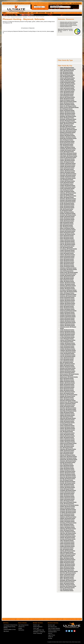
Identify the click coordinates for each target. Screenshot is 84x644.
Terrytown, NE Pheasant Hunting (68, 539)
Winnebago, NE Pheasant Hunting (68, 580)
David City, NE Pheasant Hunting (68, 202)
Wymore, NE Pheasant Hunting (67, 588)
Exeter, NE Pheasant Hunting (67, 239)
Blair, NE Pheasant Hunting (66, 125)
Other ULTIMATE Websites (54, 628)
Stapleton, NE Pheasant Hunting (68, 518)
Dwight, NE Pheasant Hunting (67, 221)
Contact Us (51, 637)
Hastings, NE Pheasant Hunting (67, 289)
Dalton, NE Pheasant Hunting (67, 197)
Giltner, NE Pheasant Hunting (67, 264)
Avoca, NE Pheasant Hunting (67, 94)
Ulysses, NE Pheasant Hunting (67, 545)
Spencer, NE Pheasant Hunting (67, 508)
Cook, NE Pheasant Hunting (67, 180)
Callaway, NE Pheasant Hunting (67, 147)
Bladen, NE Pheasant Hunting (67, 124)
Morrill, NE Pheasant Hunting (67, 389)
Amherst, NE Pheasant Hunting (67, 78)
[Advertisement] (69, 47)
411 (53, 13)
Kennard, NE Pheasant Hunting (67, 334)
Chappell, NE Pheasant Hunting (67, 166)
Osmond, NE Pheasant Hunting (67, 430)
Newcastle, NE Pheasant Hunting (68, 401)
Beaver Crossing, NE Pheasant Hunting (69, 107)
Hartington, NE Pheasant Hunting (68, 286)
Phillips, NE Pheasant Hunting (67, 451)
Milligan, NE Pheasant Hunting (67, 381)
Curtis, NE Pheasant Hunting (67, 194)
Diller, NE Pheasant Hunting (67, 209)
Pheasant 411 (21, 627)
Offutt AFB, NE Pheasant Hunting (68, 418)
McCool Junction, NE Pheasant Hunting (69, 374)
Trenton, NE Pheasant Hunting (67, 542)
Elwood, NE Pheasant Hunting (67, 233)
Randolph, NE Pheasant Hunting (68, 471)
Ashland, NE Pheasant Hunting (67, 87)
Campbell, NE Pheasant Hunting (68, 150)
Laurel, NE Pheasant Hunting (67, 339)
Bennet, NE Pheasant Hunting (67, 118)
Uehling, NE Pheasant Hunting (67, 543)
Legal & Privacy (52, 635)
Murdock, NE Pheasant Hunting (67, 392)
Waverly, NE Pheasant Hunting (67, 568)
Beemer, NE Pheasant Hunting (67, 110)
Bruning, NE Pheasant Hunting (67, 141)
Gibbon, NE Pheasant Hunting (67, 262)
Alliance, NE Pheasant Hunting (67, 75)
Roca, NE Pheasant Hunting (67, 480)
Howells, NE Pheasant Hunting (67, 312)
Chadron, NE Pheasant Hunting (67, 160)
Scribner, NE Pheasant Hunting (67, 492)
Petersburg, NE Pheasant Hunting (68, 449)
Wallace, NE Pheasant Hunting (67, 561)
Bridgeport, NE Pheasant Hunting (68, 137)
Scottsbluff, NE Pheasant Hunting (68, 490)
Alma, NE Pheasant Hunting (67, 77)
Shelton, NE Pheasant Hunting (67, 496)
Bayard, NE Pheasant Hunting (67, 103)
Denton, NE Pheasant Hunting (67, 206)
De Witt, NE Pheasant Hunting (67, 203)
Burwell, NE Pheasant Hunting (67, 143)
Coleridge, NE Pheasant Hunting (68, 177)
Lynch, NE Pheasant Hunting (67, 359)
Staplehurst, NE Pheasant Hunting (68, 517)
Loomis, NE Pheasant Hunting (67, 353)
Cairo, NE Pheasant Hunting (67, 146)
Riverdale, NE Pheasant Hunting (68, 479)
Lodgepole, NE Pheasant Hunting (68, 350)
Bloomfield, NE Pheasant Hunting (68, 127)
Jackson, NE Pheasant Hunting (67, 324)
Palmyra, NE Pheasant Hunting (67, 439)
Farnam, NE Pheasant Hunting (67, 246)
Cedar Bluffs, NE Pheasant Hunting (68, 153)
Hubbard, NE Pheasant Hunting (67, 314)
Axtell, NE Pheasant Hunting (67, 96)
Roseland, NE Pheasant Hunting (68, 482)
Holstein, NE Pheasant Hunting (67, 305)
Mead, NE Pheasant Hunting (67, 376)
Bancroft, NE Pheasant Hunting (67, 97)
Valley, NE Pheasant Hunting (67, 552)
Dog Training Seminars (23, 625)
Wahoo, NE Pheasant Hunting (67, 558)
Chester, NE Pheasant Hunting (67, 168)
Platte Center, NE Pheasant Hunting (68, 457)
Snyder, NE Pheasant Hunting (67, 504)
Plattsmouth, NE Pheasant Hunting (68, 458)
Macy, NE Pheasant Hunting (67, 362)
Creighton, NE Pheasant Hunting (68, 187)
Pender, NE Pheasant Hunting (67, 446)
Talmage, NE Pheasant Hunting (67, 535)
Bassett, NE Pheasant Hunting (67, 100)
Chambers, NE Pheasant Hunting (68, 163)
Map (30, 13)
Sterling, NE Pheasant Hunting (67, 520)
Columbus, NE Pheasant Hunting (68, 178)
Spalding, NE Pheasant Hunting (67, 507)
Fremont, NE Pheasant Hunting (67, 252)
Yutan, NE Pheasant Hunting (67, 591)
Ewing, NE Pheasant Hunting (67, 237)
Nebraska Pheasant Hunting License (68, 24)
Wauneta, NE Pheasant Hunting (67, 566)
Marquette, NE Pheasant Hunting (68, 368)
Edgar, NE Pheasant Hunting (67, 224)
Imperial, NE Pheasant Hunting (67, 320)
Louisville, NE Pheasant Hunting (68, 355)
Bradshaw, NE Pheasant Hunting (68, 132)
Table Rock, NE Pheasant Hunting (68, 533)
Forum (35, 13)
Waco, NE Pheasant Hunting (67, 557)
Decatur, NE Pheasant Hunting (67, 205)
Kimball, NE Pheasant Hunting (67, 336)
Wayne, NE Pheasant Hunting (67, 570)
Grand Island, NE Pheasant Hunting (68, 269)
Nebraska (25, 17)
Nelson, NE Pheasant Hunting (67, 399)
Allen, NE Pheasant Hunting (67, 74)
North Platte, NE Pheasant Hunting (68, 411)
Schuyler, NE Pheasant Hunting (67, 487)
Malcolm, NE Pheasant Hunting (67, 367)
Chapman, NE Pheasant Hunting (68, 165)
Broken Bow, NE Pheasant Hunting (68, 138)
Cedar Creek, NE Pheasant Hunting (68, 155)
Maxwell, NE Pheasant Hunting (67, 370)
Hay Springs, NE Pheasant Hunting (68, 290)
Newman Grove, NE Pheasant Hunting (69, 402)
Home (4, 13)
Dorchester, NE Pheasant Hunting (68, 215)
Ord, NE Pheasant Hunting (66, 424)
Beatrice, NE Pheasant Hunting (67, 104)
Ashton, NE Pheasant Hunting (67, 88)
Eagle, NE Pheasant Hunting (67, 222)
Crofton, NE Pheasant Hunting (67, 191)
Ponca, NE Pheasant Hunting (67, 465)
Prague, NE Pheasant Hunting (67, 468)
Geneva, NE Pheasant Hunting (67, 258)
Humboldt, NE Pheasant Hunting (68, 315)
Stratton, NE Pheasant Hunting (67, 521)
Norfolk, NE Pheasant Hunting (67, 406)
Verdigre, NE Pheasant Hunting (67, 555)
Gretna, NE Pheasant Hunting (67, 277)
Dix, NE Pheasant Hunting (66, 211)
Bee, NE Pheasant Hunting (66, 109)
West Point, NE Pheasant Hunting (68, 573)
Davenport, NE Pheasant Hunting (68, 200)
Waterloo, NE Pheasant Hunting (67, 564)
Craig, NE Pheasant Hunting (67, 184)
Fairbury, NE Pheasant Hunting (67, 240)
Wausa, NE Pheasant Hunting (67, 567)
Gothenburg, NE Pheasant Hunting (68, 268)
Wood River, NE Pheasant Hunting (68, 586)
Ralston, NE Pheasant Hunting (67, 470)
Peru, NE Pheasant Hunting (66, 448)
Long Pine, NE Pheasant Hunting (68, 352)
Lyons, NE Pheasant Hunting (67, 361)
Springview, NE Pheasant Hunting (68, 511)
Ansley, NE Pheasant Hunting (67, 79)
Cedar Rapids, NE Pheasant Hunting (69, 156)
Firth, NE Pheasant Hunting (66, 247)
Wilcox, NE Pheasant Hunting (67, 579)
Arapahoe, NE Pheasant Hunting (68, 81)
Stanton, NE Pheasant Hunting (67, 515)
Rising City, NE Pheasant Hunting (68, 477)
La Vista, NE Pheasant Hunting (67, 337)
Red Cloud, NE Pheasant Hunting (68, 476)
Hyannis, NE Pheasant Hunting (67, 318)
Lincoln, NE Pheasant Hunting (67, 346)
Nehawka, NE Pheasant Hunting (67, 396)
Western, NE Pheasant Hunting (67, 574)
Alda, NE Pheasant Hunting (66, 72)
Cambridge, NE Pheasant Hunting (68, 149)
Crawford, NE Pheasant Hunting (67, 186)
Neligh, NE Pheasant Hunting (67, 398)
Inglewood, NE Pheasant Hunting (68, 322)
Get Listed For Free (52, 627)
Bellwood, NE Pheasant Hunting (68, 113)
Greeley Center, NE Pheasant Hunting (69, 272)
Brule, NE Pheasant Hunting (67, 140)
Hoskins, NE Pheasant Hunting (67, 309)
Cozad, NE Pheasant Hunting (67, 183)
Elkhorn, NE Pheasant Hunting (67, 228)
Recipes (48, 13)
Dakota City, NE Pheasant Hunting (68, 196)
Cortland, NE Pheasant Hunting (67, 181)
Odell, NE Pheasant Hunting (67, 417)
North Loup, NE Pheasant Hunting (68, 409)
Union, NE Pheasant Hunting (67, 548)
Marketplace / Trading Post (39, 632)
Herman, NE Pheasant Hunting (67, 297)
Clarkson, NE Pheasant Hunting (67, 171)
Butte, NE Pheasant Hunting (67, 144)
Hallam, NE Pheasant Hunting (67, 281)
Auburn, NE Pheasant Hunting (67, 91)
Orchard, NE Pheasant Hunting (67, 423)
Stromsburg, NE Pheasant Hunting (68, 523)
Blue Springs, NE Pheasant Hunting (68, 130)
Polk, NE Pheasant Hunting (66, 464)
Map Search (6, 631)
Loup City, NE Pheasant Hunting (68, 356)
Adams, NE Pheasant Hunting (67, 68)
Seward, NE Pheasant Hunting (67, 493)
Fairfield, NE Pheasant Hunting (67, 241)
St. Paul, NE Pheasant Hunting (67, 514)
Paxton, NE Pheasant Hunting (67, 445)
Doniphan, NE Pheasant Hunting (68, 213)
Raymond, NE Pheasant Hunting (68, 474)
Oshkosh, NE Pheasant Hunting (67, 429)
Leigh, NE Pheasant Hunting (67, 342)
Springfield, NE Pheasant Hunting (68, 510)
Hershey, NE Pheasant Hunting (67, 299)
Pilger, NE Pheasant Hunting (67, 454)
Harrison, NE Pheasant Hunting (67, 284)
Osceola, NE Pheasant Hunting (67, 427)
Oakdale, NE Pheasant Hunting (67, 414)
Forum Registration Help (39, 630)
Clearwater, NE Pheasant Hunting (68, 175)
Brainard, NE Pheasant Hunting (67, 135)
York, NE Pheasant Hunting (66, 589)
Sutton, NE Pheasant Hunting (67, 530)
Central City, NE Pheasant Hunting (68, 158)
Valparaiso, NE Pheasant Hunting (68, 554)
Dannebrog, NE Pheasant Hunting (68, 199)
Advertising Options (52, 632)
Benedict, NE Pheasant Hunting (67, 115)
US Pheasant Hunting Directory (10, 625)
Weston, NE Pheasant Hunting (67, 576)
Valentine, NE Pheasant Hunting (67, 551)
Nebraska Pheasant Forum (27, 15)
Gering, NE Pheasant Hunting (67, 261)
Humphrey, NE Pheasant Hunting (68, 317)
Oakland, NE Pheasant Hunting (67, 415)
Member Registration (38, 627)
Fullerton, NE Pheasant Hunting (67, 255)
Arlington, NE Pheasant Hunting (68, 84)
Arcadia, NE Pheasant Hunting (67, 82)
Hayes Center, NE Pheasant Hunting (68, 292)
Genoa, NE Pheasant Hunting (67, 259)
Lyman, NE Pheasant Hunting (67, 358)
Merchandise (41, 13)
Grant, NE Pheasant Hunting (67, 271)
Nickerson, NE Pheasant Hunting (68, 404)
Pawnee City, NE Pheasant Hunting (68, 443)
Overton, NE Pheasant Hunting (67, 433)
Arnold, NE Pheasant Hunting (67, 85)
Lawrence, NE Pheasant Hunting (68, 340)
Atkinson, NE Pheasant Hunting (67, 90)
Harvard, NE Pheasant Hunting (67, 287)
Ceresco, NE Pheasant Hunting (67, 159)
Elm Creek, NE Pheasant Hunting (68, 230)
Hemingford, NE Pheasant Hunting (68, 295)
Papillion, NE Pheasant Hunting (67, 442)
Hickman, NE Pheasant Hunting (67, 300)
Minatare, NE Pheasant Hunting (67, 383)
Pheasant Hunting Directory (16, 17)
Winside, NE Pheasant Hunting (67, 582)
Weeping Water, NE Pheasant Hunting (69, 571)
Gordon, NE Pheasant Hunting (67, 267)
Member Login (36, 625)
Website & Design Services (54, 630)
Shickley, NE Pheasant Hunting (67, 498)
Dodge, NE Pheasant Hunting (67, 212)
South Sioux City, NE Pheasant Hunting (69, 505)
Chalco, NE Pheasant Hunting (67, 162)
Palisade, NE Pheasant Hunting (67, 436)
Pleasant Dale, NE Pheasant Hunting (69, 459)
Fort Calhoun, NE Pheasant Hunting (68, 249)
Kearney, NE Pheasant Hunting (67, 331)
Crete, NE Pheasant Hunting (67, 190)
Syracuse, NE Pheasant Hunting (68, 532)
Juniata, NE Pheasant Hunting (67, 330)
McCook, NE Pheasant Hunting (67, 373)
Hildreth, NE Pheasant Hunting (67, 302)
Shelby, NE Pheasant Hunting (67, 495)
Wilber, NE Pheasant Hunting (67, 577)
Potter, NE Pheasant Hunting (67, 467)
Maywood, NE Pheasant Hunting (68, 371)
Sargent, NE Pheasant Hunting (67, 486)
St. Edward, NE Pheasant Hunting (68, 512)
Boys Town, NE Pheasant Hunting (68, 131)
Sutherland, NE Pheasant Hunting (68, 529)
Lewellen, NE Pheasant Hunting (67, 343)
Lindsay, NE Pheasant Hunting (67, 348)
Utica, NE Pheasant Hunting (67, 549)
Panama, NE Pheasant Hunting (67, 440)
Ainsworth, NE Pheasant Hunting (68, 69)
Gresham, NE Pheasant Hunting (67, 275)
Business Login (51, 625)
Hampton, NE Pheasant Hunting (67, 283)
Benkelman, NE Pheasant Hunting (68, 116)
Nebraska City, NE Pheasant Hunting (69, 395)
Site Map (50, 638)
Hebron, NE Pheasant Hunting (67, 293)
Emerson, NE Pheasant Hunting (67, 234)
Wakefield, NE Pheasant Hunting (68, 560)
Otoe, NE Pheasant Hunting (66, 431)
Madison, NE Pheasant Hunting (67, 364)
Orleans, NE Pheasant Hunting (67, 426)
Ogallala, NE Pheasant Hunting (67, 420)
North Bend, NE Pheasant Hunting (68, 408)
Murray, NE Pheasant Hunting (67, 393)
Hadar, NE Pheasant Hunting (67, 280)
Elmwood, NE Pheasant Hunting (68, 231)
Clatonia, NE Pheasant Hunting (67, 172)
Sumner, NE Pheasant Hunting (67, 526)
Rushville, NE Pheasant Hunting (68, 483)
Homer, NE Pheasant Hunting (67, 306)
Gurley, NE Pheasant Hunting (67, 278)
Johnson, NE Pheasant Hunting (67, 325)
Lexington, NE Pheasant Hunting (68, 345)
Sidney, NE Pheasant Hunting (67, 501)
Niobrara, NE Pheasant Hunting (67, 405)
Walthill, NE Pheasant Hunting (67, 563)
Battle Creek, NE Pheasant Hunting (68, 102)
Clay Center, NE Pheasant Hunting (68, 174)
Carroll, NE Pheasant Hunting (67, 152)
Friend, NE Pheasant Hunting (67, 253)
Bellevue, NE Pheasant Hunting (67, 112)
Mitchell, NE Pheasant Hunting (67, 386)
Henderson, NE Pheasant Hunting (68, 296)
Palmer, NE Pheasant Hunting (67, 437)
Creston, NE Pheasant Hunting (67, 188)
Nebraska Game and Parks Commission (69, 22)
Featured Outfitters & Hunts (10, 630)
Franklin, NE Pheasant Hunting (67, 250)
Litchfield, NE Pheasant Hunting (68, 349)
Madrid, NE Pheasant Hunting (67, 365)
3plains (79, 642)
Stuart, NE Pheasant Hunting (67, 524)
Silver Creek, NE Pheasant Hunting (68, 502)
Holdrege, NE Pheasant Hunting (67, 303)
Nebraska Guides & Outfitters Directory (69, 25)
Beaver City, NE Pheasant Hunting (68, 106)
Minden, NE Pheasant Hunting (67, 384)
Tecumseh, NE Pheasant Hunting (68, 536)
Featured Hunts (23, 13)
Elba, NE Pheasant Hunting (66, 225)
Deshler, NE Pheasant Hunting (67, 208)
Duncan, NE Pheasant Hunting (67, 219)
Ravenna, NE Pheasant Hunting (67, 473)
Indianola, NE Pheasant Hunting (67, 321)
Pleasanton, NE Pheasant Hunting (68, 461)
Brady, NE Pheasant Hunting (67, 134)
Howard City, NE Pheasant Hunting (68, 311)
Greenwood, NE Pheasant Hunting (68, 274)
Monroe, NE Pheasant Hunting (67, 387)
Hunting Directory (12, 13)
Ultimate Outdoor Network (57, 642)
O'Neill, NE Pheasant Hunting (67, 412)
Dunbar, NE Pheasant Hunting (67, 218)
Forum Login (36, 628)
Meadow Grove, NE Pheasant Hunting (69, 377)
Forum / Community (38, 633)
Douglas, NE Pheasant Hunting (67, 216)
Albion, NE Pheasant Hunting (67, 71)
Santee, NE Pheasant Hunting (67, 485)
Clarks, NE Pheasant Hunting (67, 169)
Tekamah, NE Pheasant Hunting (67, 538)
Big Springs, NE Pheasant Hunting (68, 122)
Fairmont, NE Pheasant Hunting (67, 243)
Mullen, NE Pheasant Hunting (67, 390)
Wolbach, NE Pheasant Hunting (67, 585)
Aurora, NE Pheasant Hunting (67, 93)
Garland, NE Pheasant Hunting (67, 256)
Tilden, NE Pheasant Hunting (67, 540)
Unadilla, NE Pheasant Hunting (67, 546)
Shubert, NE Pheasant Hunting (67, 499)
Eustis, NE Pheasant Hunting (67, 236)
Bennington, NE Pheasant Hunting (68, 119)
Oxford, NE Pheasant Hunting (67, 434)
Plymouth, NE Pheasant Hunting (68, 462)
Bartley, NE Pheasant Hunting (67, 99)
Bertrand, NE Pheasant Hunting (67, 121)
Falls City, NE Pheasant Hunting (67, 244)
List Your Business (76, 3)
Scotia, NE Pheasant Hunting (67, 489)
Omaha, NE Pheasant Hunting (67, 421)
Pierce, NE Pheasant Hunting (67, 452)
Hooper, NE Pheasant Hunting (67, 308)
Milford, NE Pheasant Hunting (67, 380)
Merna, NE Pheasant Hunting (67, 378)
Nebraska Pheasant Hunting (10, 15)
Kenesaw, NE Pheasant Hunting (67, 333)
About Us (50, 633)
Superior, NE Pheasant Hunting (67, 527)
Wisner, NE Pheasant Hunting (67, 583)
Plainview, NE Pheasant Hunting (68, 455)
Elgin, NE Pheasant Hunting (67, 227)
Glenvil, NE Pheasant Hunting (67, 265)
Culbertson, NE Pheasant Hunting (68, 193)
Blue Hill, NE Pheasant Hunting (67, 128)
